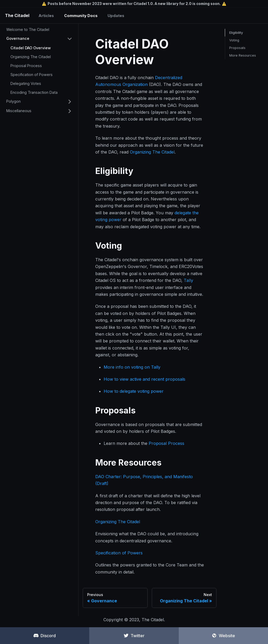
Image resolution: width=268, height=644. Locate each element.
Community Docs (81, 16)
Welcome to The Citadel (28, 29)
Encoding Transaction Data (34, 92)
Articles (46, 16)
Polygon (13, 101)
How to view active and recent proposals (144, 379)
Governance (18, 38)
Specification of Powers (32, 75)
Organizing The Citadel (31, 57)
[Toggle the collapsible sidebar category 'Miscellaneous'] (70, 111)
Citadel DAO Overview (31, 48)
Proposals (237, 48)
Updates (116, 16)
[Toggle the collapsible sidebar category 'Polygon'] (70, 102)
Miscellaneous (19, 111)
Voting (234, 40)
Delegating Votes (26, 83)
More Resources (243, 55)
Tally (188, 280)
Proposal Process (26, 66)
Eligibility (236, 33)
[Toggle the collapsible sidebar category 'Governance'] (70, 39)
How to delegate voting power (134, 391)
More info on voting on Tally (132, 367)
